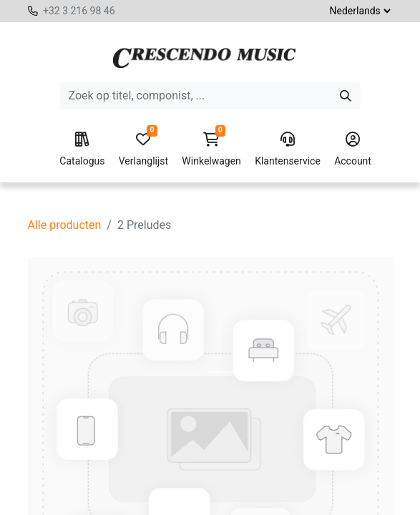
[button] (180, 494)
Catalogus (82, 149)
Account (353, 149)
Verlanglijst (143, 149)
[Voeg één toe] (127, 494)
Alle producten (65, 225)
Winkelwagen (211, 149)
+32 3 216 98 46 (79, 11)
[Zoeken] (346, 96)
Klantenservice (288, 149)
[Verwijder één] (63, 494)
